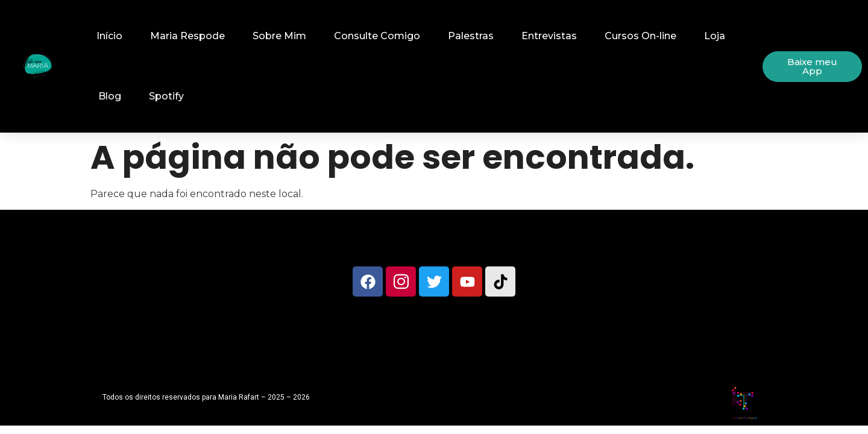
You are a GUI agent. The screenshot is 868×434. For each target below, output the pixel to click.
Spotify (166, 96)
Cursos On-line (640, 36)
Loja (715, 36)
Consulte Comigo (377, 36)
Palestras (471, 36)
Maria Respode (187, 36)
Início (109, 36)
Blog (110, 96)
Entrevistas (549, 36)
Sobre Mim (279, 36)
